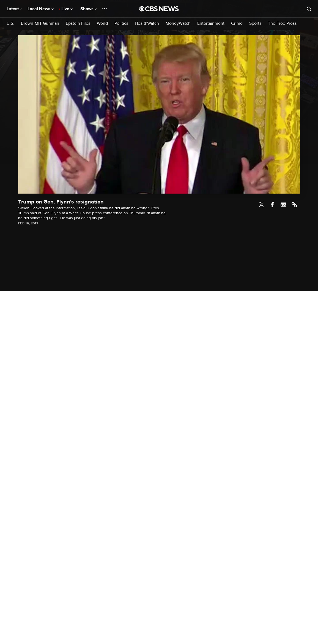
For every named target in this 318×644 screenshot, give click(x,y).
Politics (121, 24)
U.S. (10, 24)
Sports (255, 24)
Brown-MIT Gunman (40, 24)
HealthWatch (147, 24)
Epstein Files (78, 24)
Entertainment (211, 24)
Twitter (261, 205)
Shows (89, 9)
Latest (14, 9)
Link (294, 205)
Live (67, 9)
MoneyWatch (178, 24)
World (102, 24)
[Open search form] (309, 9)
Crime (237, 24)
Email (283, 205)
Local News (41, 9)
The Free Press (282, 24)
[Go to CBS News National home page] (159, 9)
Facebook (272, 205)
